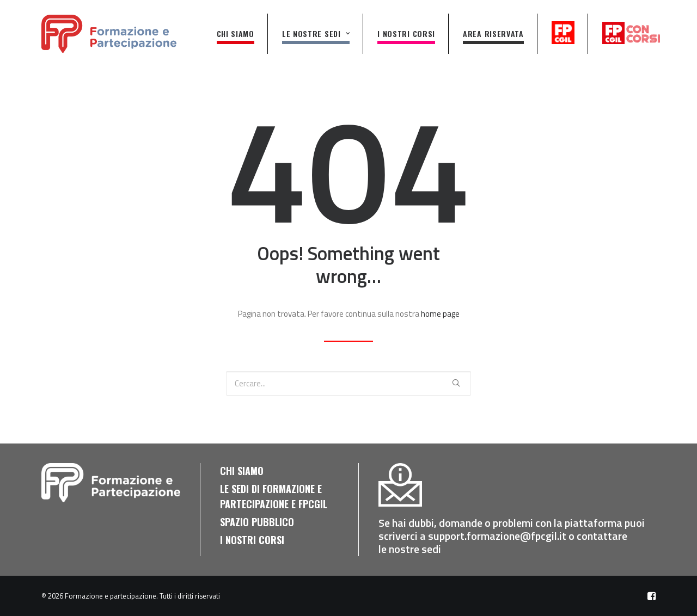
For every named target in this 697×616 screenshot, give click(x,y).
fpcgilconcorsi (631, 33)
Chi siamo (236, 33)
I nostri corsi (406, 33)
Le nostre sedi (316, 33)
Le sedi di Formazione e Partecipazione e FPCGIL (274, 496)
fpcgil (564, 33)
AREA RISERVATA (493, 33)
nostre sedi (416, 549)
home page (440, 314)
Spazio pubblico (257, 522)
